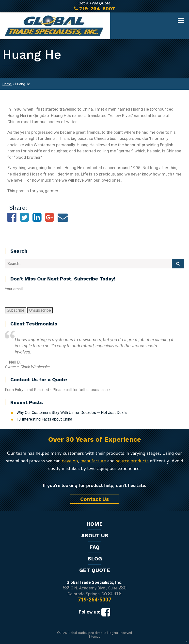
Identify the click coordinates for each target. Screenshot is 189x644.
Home (7, 84)
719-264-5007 (94, 600)
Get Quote (95, 570)
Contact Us (94, 499)
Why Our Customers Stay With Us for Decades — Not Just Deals (72, 413)
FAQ (94, 547)
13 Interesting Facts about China (44, 419)
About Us (95, 535)
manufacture (93, 461)
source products (132, 461)
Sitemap (94, 637)
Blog (95, 559)
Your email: (14, 289)
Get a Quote (94, 6)
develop (70, 461)
